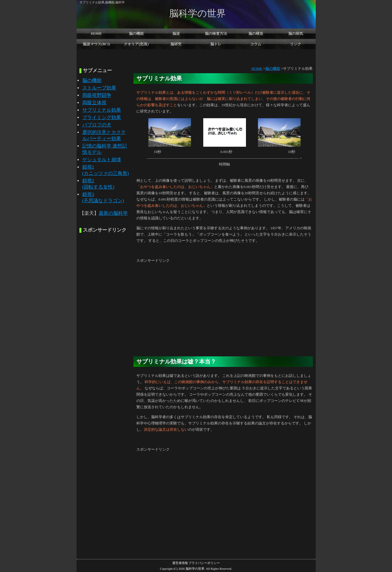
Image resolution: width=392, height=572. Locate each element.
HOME (96, 33)
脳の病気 (296, 33)
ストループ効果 (99, 88)
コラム (256, 44)
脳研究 (176, 44)
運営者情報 (180, 563)
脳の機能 (136, 33)
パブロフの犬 (97, 125)
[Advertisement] (196, 55)
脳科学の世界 (197, 13)
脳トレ (216, 44)
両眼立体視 (94, 103)
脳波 (176, 33)
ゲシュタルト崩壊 (102, 160)
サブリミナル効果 (102, 110)
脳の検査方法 (216, 33)
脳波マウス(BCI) (96, 44)
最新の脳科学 (113, 213)
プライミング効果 (102, 118)
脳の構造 (256, 33)
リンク (296, 44)
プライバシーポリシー (204, 563)
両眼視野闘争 (97, 95)
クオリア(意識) (136, 44)
